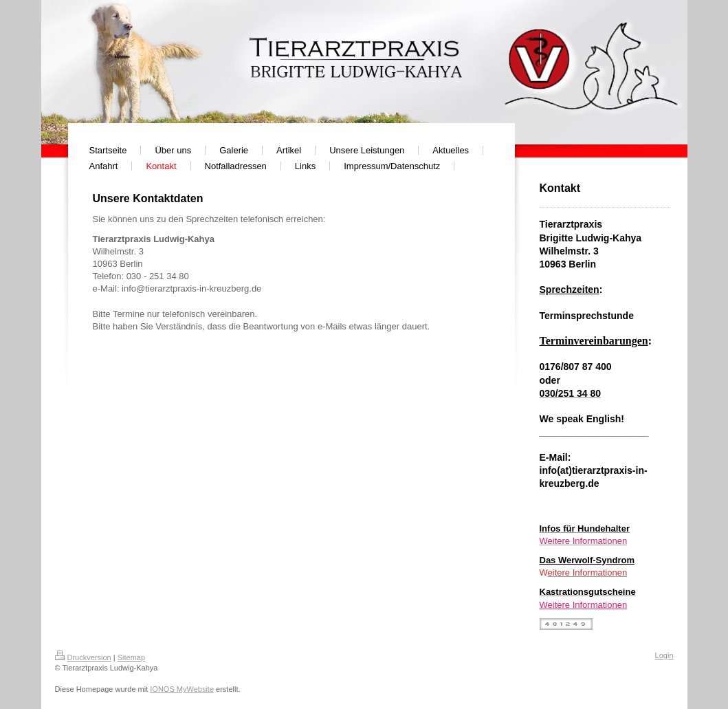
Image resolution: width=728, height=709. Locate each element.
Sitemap (131, 657)
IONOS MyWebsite (182, 689)
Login (664, 655)
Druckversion (83, 657)
